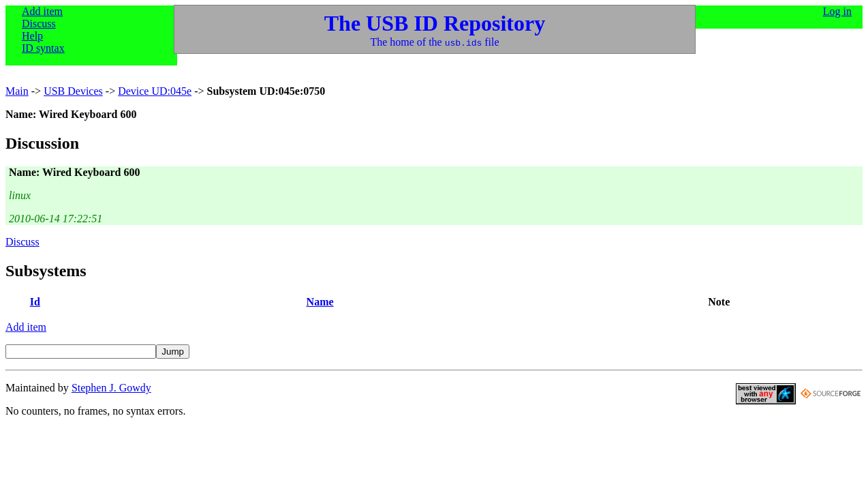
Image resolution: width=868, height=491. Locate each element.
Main (17, 91)
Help (32, 36)
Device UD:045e (155, 91)
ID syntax (43, 48)
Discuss (39, 24)
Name (320, 302)
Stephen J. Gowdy (111, 388)
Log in (837, 11)
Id (35, 302)
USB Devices (73, 91)
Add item (42, 11)
